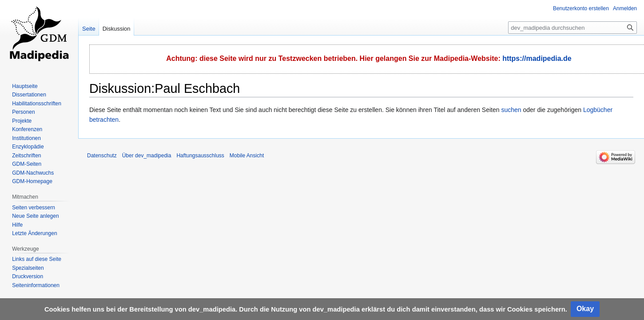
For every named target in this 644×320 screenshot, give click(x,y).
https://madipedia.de (537, 58)
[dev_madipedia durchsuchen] (572, 28)
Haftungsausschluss (200, 156)
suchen (511, 110)
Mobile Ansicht (247, 156)
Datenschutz (102, 156)
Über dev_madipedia (147, 156)
